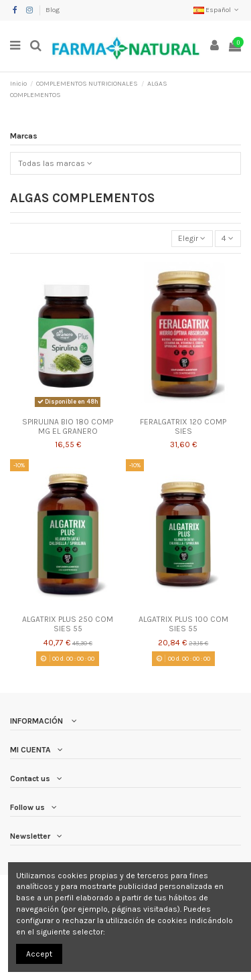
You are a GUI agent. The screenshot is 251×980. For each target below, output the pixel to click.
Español (217, 10)
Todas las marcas (56, 163)
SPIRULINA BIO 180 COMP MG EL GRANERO (68, 426)
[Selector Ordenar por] (192, 239)
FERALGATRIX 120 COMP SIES (183, 426)
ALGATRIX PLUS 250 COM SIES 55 (68, 624)
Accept (39, 954)
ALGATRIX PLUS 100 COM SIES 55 (183, 624)
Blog (53, 10)
